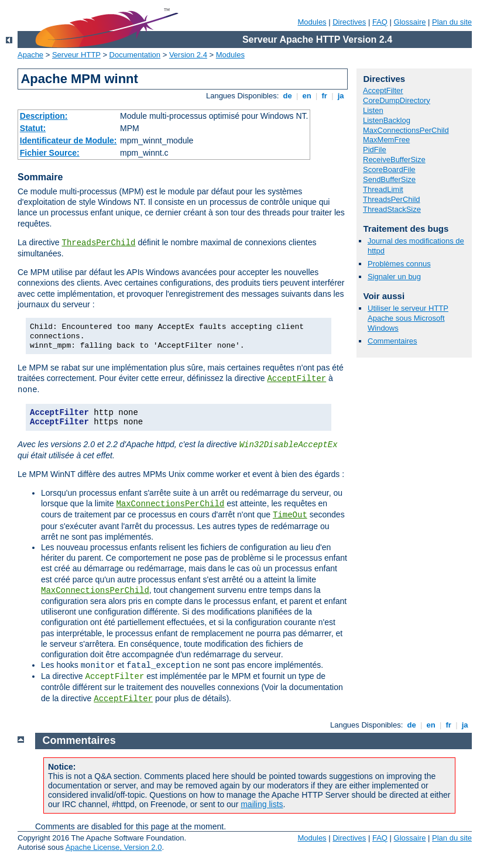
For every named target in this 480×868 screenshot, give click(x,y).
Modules (312, 22)
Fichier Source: (50, 153)
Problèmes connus (399, 264)
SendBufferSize (389, 179)
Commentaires (392, 341)
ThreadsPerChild (98, 243)
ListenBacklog (387, 120)
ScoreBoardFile (389, 169)
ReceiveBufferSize (394, 159)
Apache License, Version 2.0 (114, 847)
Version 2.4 (188, 55)
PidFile (375, 150)
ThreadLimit (383, 189)
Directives (349, 22)
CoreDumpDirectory (397, 100)
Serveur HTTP (76, 55)
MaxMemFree (386, 140)
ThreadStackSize (392, 209)
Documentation (135, 55)
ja (341, 96)
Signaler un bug (394, 277)
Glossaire (410, 22)
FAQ (380, 22)
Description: (44, 116)
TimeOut (290, 515)
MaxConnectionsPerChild (170, 504)
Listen (373, 110)
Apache (30, 55)
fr (325, 96)
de (287, 96)
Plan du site (452, 22)
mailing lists (262, 804)
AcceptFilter (296, 379)
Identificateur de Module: (68, 140)
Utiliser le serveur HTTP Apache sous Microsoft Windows (408, 318)
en (307, 96)
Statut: (33, 128)
